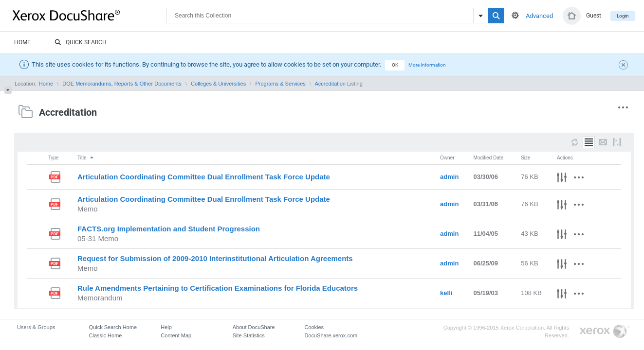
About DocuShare (254, 327)
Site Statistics (249, 335)
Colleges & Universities (218, 84)
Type (54, 158)
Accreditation (330, 84)
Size (525, 158)
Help (166, 327)
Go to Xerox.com (605, 332)
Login (623, 16)
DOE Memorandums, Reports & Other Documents (122, 84)
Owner (447, 158)
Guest (594, 16)
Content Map (176, 335)
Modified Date (488, 158)
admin (449, 177)
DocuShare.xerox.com (331, 335)
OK (395, 65)
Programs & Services (280, 84)
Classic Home (106, 335)
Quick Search (81, 43)
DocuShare (90, 15)
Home (22, 42)
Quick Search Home (113, 327)
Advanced (539, 16)
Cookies (314, 327)
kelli (446, 293)
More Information (427, 65)
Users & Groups (36, 327)
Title (86, 158)
